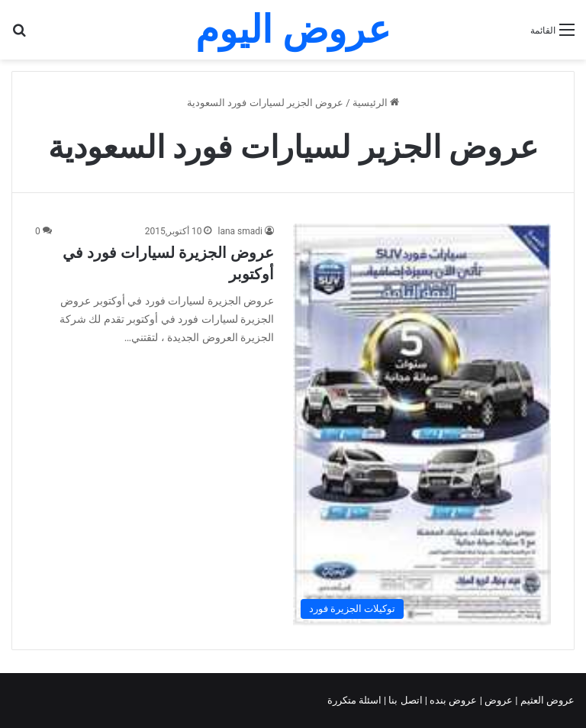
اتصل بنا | (404, 700)
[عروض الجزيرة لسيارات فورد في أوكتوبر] (422, 425)
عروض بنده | (452, 700)
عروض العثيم (546, 700)
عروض (499, 700)
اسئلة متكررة (356, 700)
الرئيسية (376, 103)
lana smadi (240, 231)
